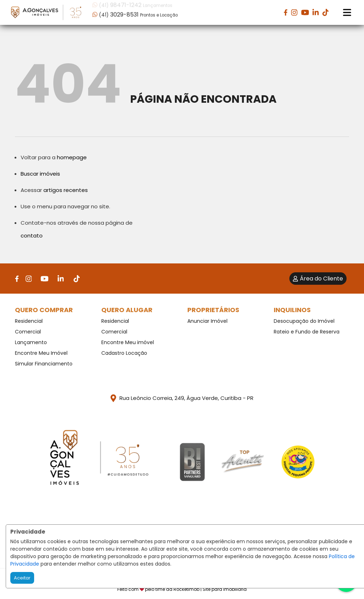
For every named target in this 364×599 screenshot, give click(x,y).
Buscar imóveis (40, 174)
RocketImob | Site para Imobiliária (210, 589)
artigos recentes (66, 190)
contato (32, 236)
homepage (72, 157)
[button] (138, 12)
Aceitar (22, 578)
